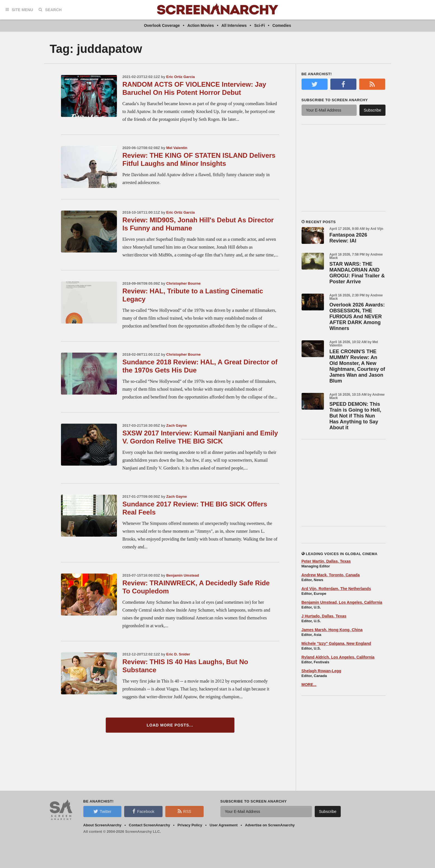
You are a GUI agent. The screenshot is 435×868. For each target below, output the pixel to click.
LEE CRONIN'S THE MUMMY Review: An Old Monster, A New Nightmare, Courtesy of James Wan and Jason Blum (357, 366)
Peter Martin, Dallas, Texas (326, 561)
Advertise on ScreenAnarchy (270, 825)
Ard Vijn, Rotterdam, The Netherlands (336, 589)
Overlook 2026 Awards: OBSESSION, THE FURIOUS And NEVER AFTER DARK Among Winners (357, 317)
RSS (184, 811)
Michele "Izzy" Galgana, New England (336, 643)
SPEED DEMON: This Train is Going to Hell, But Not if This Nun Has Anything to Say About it (355, 416)
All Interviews (234, 25)
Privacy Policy (190, 825)
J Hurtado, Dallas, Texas (324, 616)
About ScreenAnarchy (103, 825)
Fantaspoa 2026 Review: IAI (348, 238)
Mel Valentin (177, 148)
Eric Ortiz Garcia (180, 77)
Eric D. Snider (178, 654)
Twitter (102, 811)
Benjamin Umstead (183, 575)
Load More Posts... (170, 725)
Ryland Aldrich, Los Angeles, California (338, 657)
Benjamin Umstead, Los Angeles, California (342, 602)
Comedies (282, 25)
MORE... (309, 685)
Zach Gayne (177, 425)
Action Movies (201, 25)
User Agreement (224, 825)
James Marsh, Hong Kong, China (332, 630)
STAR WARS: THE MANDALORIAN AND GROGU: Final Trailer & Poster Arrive (357, 273)
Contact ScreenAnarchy (150, 825)
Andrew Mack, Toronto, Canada (331, 575)
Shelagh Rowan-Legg (321, 671)
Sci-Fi (260, 25)
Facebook (143, 811)
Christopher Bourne (183, 283)
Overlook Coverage (162, 25)
